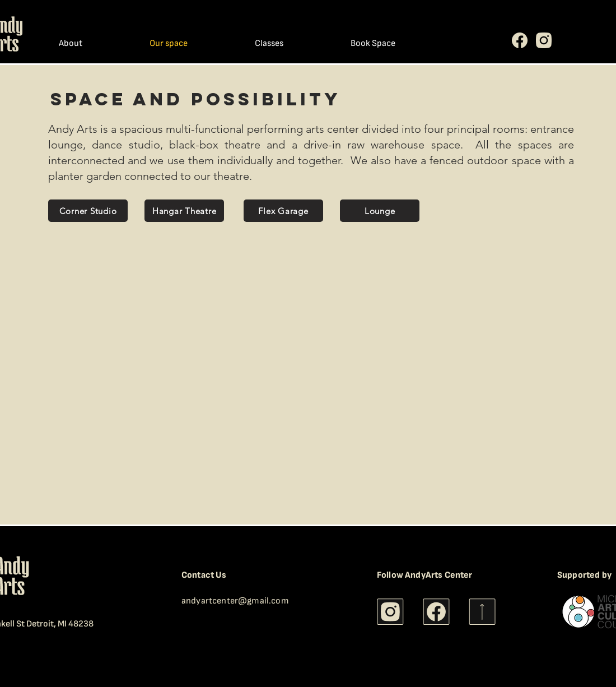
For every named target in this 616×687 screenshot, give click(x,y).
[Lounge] (380, 211)
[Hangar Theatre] (184, 211)
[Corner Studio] (88, 211)
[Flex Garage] (283, 211)
